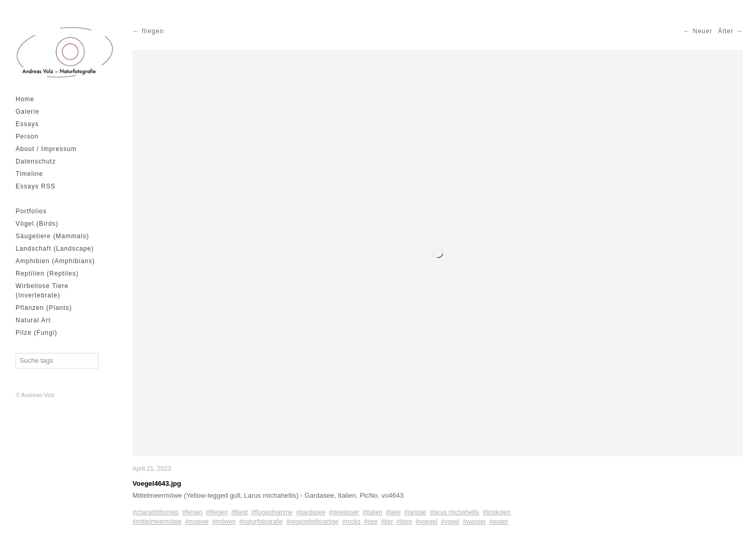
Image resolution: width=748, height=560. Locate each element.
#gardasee (311, 512)
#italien (372, 512)
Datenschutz (36, 161)
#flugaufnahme (272, 512)
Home (25, 99)
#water (499, 522)
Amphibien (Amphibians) (55, 261)
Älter (726, 31)
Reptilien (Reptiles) (47, 274)
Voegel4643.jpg (157, 483)
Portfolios (31, 211)
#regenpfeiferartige (312, 522)
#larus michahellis (454, 512)
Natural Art (33, 320)
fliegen (153, 31)
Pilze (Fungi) (36, 333)
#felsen (192, 512)
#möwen (224, 522)
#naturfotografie (261, 522)
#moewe (197, 522)
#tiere (404, 522)
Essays (27, 124)
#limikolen (497, 512)
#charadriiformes (156, 512)
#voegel (426, 522)
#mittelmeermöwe (157, 522)
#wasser (475, 522)
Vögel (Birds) (37, 224)
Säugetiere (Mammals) (52, 236)
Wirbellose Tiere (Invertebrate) (42, 291)
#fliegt (239, 512)
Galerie (28, 112)
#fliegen (217, 512)
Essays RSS (36, 186)
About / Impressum (46, 149)
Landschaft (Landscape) (55, 249)
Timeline (29, 174)
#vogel (450, 522)
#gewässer (344, 512)
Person (27, 136)
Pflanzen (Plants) (44, 308)
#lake (393, 512)
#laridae (415, 512)
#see (371, 522)
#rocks (351, 522)
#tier (387, 522)
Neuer (703, 31)
